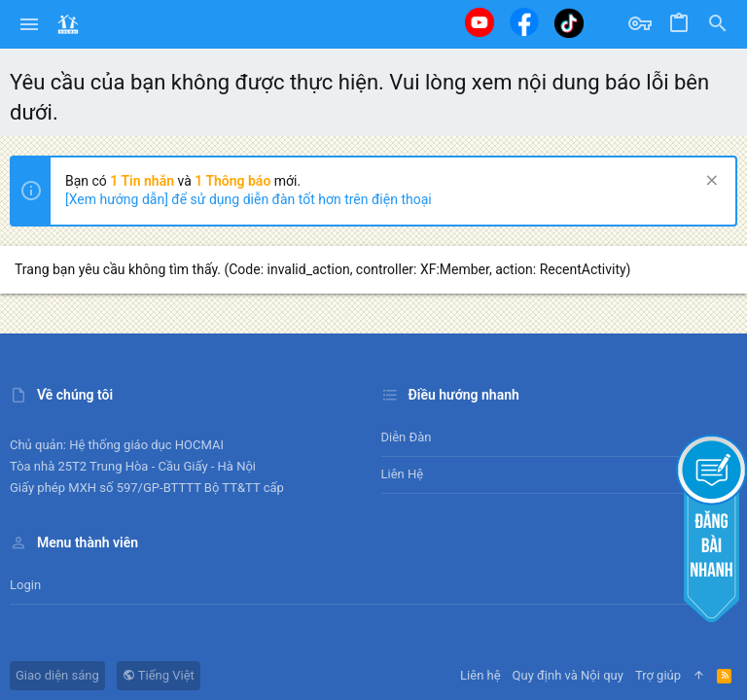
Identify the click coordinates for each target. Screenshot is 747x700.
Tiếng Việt (159, 675)
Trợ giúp (658, 675)
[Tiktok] (569, 23)
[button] (30, 24)
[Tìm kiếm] (718, 24)
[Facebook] (524, 22)
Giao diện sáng (57, 675)
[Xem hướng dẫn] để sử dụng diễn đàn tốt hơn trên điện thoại (249, 199)
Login (25, 585)
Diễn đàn (407, 437)
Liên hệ (403, 474)
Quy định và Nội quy (568, 675)
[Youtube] (480, 22)
